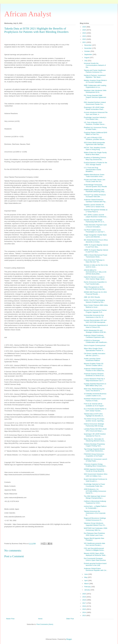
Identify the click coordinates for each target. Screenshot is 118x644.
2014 (84, 612)
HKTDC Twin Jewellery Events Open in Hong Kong (95, 149)
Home (40, 619)
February (88, 587)
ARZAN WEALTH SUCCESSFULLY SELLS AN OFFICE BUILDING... (95, 272)
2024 (84, 33)
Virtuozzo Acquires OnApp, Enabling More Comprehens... (95, 465)
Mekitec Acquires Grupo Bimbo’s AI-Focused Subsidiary (95, 81)
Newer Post (10, 619)
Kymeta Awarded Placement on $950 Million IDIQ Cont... (95, 385)
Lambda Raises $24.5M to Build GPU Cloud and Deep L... (95, 430)
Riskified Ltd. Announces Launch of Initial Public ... (95, 460)
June (86, 574)
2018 (84, 600)
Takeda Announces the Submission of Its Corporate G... (95, 513)
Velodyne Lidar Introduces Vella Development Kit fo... (95, 91)
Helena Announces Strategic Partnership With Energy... (94, 425)
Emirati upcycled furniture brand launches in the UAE (95, 564)
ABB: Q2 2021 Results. (92, 297)
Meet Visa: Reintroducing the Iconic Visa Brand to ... (94, 390)
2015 (84, 609)
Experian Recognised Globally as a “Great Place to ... (96, 211)
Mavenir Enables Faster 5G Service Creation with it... (94, 365)
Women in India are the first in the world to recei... (96, 266)
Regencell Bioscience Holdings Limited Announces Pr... (95, 519)
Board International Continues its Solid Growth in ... (95, 480)
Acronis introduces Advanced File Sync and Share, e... (96, 113)
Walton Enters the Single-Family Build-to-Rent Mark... (95, 153)
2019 (84, 597)
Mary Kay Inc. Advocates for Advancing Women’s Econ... (95, 440)
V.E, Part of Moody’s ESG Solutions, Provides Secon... (95, 123)
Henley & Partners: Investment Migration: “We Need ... (95, 76)
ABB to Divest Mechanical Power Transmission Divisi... (96, 256)
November (88, 48)
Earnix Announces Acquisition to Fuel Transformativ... (95, 283)
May (86, 577)
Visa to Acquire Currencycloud (95, 345)
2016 (84, 606)
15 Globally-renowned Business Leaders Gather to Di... (95, 395)
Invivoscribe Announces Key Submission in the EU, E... (94, 316)
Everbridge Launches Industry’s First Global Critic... (95, 118)
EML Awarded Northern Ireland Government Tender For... (95, 103)
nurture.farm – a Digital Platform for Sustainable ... (95, 507)
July (86, 61)
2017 (84, 603)
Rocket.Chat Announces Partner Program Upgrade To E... (95, 311)
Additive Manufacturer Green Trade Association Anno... (94, 176)
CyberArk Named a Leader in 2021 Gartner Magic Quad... (95, 278)
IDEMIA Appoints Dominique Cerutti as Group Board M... (95, 470)
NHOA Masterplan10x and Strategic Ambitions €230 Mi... (95, 331)
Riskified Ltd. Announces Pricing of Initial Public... (95, 128)
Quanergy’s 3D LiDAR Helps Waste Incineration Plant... (94, 108)
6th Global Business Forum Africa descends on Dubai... (96, 241)
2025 (84, 30)
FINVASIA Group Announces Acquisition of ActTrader (94, 455)
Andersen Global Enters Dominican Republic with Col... (96, 569)
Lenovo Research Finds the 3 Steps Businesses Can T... (94, 380)
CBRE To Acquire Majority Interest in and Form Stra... (96, 246)
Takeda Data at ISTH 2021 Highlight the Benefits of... (94, 415)
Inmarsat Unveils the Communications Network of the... (95, 65)
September (88, 54)
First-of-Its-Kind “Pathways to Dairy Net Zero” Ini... (94, 261)
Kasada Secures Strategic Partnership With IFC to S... (94, 221)
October (87, 51)
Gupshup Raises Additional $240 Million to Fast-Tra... (95, 133)
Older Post (70, 619)
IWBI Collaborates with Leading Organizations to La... (95, 86)
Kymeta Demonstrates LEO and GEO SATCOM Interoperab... (95, 321)
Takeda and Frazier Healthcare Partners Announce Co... (95, 71)
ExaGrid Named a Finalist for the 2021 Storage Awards (95, 164)
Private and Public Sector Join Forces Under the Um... (94, 181)
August (87, 58)
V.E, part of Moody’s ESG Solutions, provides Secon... (95, 139)
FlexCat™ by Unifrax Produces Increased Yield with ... (95, 196)
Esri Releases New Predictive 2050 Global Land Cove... (94, 534)
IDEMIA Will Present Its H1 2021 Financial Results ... (95, 293)
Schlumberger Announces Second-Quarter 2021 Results (95, 186)
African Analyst (28, 14)
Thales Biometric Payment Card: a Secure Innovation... (95, 226)
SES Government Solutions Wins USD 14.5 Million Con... (96, 475)
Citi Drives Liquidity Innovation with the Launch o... (95, 355)
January (87, 590)
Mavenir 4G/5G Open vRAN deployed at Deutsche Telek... (95, 554)
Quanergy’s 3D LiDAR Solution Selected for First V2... (95, 435)
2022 (84, 39)
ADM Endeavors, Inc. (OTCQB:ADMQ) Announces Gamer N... (95, 491)
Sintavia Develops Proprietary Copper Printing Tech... (94, 445)
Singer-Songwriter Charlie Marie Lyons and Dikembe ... (95, 236)
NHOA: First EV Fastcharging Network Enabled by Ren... (94, 301)
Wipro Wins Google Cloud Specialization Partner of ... (94, 349)
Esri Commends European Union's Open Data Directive (95, 559)
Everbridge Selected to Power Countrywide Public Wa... (94, 485)
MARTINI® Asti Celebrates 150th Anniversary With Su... (96, 529)
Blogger (69, 639)
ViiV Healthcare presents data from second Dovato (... (94, 544)
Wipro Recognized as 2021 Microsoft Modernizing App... (95, 288)
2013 (84, 615)
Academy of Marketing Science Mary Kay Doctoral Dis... (95, 159)
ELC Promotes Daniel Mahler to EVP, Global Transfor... (95, 410)
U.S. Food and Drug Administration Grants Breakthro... (92, 169)
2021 (84, 42)
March (87, 584)
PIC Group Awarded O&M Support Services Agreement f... (95, 97)
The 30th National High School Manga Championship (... (95, 497)
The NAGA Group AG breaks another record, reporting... (94, 420)
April (86, 580)
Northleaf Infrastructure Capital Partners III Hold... (95, 400)
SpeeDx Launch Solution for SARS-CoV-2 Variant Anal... (95, 206)
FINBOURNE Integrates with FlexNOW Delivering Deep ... (95, 191)
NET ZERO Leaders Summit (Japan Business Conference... (96, 216)
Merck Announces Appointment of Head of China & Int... (96, 326)
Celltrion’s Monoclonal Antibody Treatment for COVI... (95, 502)
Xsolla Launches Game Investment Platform (92, 360)
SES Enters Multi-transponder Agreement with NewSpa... (94, 144)
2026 (84, 27)
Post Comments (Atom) (45, 624)
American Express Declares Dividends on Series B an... (94, 375)
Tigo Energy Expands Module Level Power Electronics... (94, 450)
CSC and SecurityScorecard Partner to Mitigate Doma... (94, 549)
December (88, 45)
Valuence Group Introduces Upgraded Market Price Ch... (95, 524)
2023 (84, 36)
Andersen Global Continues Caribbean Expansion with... (95, 336)
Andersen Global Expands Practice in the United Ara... (94, 370)
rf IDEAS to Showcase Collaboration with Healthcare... (96, 341)
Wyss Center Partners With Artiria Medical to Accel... (96, 306)
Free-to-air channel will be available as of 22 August (94, 405)
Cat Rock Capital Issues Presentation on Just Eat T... (95, 231)
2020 (84, 594)
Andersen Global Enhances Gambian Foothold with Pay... (95, 201)
